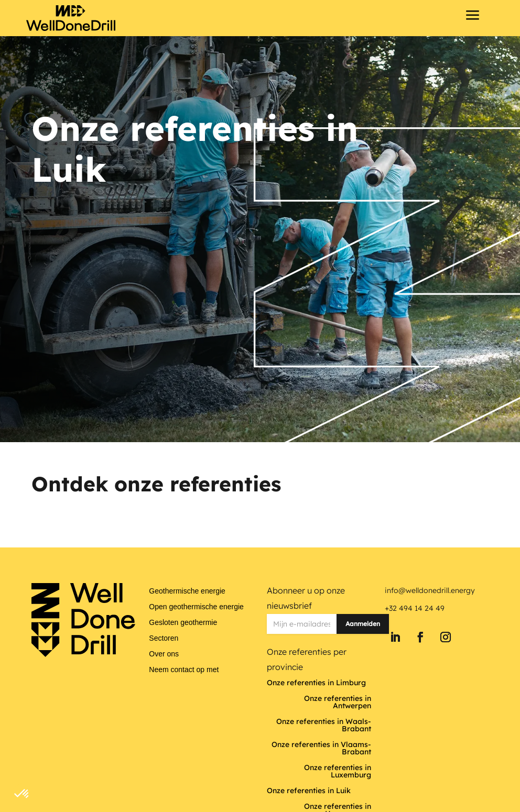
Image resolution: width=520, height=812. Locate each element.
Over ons (164, 654)
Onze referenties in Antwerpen (338, 703)
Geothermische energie (187, 591)
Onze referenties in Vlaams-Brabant (321, 749)
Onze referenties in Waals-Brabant (324, 726)
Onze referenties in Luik (309, 791)
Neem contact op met (184, 670)
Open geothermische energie (196, 607)
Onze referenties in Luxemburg (338, 772)
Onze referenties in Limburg (316, 683)
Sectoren (164, 638)
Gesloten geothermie (183, 623)
